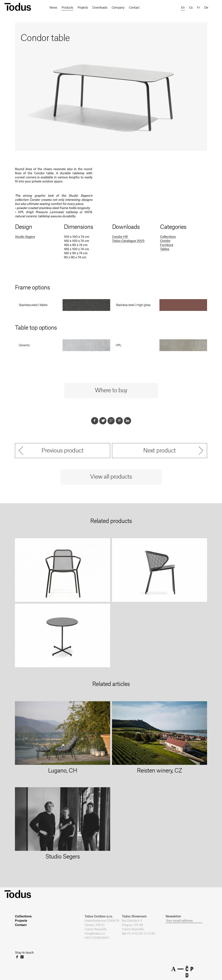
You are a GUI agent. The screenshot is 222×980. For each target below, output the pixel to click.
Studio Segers (25, 237)
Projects (83, 8)
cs (191, 8)
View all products (111, 477)
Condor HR (120, 237)
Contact (134, 8)
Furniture (167, 245)
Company (118, 8)
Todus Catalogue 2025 (128, 241)
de (206, 8)
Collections (168, 237)
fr (198, 8)
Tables (165, 249)
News (53, 8)
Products (67, 8)
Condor (165, 241)
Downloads (100, 8)
